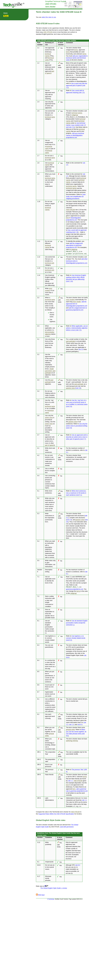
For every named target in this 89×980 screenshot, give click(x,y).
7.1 (38, 576)
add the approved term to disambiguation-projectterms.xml (77, 303)
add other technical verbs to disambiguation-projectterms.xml (77, 261)
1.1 (38, 48)
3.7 (38, 435)
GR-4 (39, 769)
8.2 (38, 635)
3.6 (38, 415)
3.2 (38, 354)
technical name (50, 117)
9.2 (38, 714)
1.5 (38, 111)
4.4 (38, 475)
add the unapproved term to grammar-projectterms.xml (77, 308)
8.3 (38, 645)
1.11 (39, 241)
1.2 (38, 63)
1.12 (39, 257)
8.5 (38, 671)
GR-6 (39, 797)
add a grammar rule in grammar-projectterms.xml (77, 789)
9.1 (38, 699)
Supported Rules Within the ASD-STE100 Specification (56, 813)
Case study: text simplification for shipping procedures (76, 196)
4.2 (38, 455)
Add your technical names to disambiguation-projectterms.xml (75, 135)
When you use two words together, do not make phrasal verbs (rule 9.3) (76, 732)
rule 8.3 (78, 865)
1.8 (38, 163)
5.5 (38, 560)
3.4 (38, 391)
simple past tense (49, 369)
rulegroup (75, 115)
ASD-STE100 (48, 32)
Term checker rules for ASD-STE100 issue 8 (59, 12)
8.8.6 (39, 865)
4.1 (38, 448)
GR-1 (39, 751)
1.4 (38, 102)
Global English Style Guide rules (51, 820)
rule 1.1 (71, 780)
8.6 (38, 684)
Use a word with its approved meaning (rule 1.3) (75, 91)
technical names (77, 113)
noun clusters (70, 299)
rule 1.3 (71, 724)
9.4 (38, 738)
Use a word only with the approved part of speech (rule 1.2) (77, 85)
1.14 (39, 275)
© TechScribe (51, 899)
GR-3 (39, 764)
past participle (71, 341)
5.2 (38, 498)
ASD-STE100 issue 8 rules (48, 24)
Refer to (69, 275)
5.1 (38, 491)
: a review (54, 888)
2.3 (38, 326)
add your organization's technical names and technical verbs (77, 58)
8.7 (38, 691)
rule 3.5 (81, 349)
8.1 (38, 620)
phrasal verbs (71, 729)
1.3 (38, 90)
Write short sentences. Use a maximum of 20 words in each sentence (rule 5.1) (76, 493)
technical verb (50, 263)
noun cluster (77, 301)
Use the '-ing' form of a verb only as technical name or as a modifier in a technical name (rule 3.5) (77, 403)
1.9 (38, 174)
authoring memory (72, 740)
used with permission (67, 826)
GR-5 (39, 774)
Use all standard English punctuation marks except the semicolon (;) (77, 622)
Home (5, 13)
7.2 (38, 596)
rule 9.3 (80, 724)
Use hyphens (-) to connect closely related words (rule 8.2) (76, 637)
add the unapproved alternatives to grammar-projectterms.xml (74, 245)
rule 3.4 (69, 519)
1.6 (38, 140)
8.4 (38, 660)
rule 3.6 (78, 388)
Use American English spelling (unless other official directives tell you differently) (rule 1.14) (76, 278)
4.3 (38, 468)
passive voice (71, 388)
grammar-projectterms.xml (75, 589)
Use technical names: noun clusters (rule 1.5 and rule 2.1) (76, 125)
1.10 (39, 201)
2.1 (38, 288)
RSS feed (40, 894)
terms (76, 50)
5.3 (38, 513)
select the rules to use (49, 17)
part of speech (50, 72)
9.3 (38, 727)
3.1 (38, 339)
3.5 (38, 400)
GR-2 (39, 759)
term (68, 218)
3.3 (38, 380)
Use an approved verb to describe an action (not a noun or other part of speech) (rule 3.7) (77, 437)
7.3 (38, 609)
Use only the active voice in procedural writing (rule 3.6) (77, 425)
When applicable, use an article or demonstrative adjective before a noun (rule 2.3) (77, 328)
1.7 (38, 156)
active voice (49, 417)
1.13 (39, 268)
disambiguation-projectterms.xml (74, 219)
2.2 (38, 297)
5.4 (38, 541)
